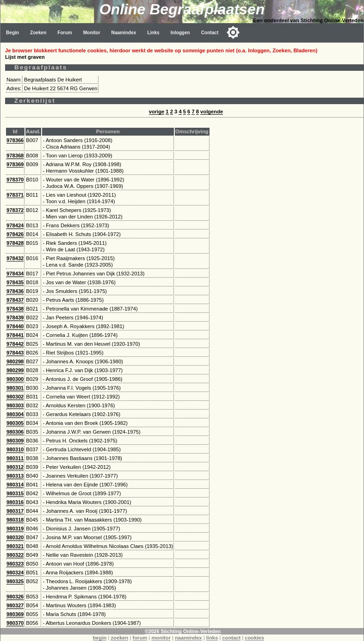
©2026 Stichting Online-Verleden (183, 631)
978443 (15, 353)
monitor (161, 638)
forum (140, 638)
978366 (15, 140)
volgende (212, 112)
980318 (15, 520)
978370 (15, 180)
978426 (15, 234)
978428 (15, 243)
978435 (15, 282)
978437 (15, 300)
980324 (15, 573)
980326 (15, 597)
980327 (15, 605)
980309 (15, 441)
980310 (15, 449)
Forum (65, 33)
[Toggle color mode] (233, 32)
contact (231, 638)
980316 (15, 502)
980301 (15, 388)
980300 (15, 379)
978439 (15, 317)
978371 (15, 195)
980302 (15, 397)
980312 (15, 467)
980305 (15, 423)
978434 (15, 274)
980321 (15, 546)
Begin (12, 33)
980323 (15, 564)
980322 (15, 555)
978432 (15, 258)
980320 (15, 537)
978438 (15, 309)
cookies (254, 638)
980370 (15, 623)
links (212, 638)
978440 (15, 326)
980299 (15, 370)
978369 (15, 164)
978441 (15, 335)
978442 (15, 344)
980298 (15, 361)
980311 (15, 458)
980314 (15, 485)
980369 (15, 614)
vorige (157, 112)
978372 (15, 210)
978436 (15, 291)
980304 (15, 414)
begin (100, 638)
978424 (15, 225)
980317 (15, 511)
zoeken (119, 638)
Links (153, 33)
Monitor (92, 33)
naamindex (188, 638)
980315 (15, 493)
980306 (15, 432)
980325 (15, 581)
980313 (15, 476)
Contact (210, 33)
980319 (15, 529)
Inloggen (180, 33)
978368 (15, 156)
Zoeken (38, 33)
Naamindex (124, 33)
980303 (15, 405)
